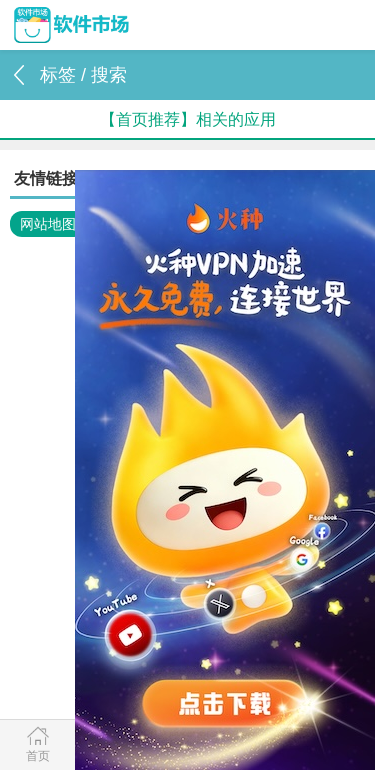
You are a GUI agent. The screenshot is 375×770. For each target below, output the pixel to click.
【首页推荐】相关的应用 (188, 119)
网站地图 (48, 224)
